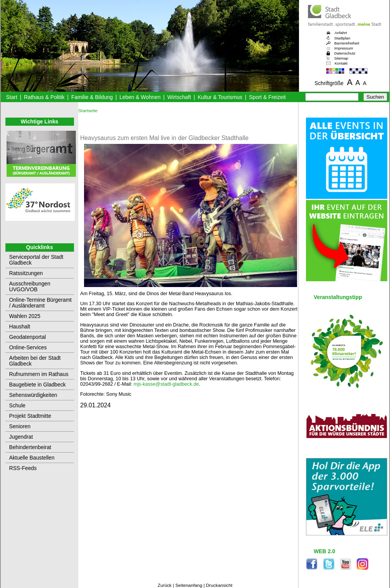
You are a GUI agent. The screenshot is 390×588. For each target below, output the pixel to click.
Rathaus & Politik (44, 97)
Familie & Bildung (92, 97)
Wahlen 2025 (25, 316)
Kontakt (341, 63)
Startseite (88, 111)
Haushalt (20, 327)
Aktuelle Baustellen (32, 458)
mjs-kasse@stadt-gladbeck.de (166, 384)
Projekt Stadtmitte (30, 416)
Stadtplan (342, 38)
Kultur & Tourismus (220, 97)
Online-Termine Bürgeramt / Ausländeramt (40, 303)
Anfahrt (341, 33)
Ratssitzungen (26, 273)
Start (11, 97)
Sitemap (341, 58)
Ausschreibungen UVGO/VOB (30, 287)
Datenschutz (345, 53)
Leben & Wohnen (140, 97)
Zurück (165, 585)
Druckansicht (219, 585)
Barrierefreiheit (347, 43)
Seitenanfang (189, 585)
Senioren (20, 426)
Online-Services (28, 348)
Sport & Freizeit (267, 97)
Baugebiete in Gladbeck (38, 385)
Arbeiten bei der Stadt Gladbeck (35, 361)
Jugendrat (21, 437)
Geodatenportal (28, 337)
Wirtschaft (179, 97)
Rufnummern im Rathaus (39, 374)
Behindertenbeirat (30, 447)
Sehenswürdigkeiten (33, 395)
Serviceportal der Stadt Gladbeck (36, 260)
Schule (17, 406)
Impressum (344, 48)
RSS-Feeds (23, 468)
